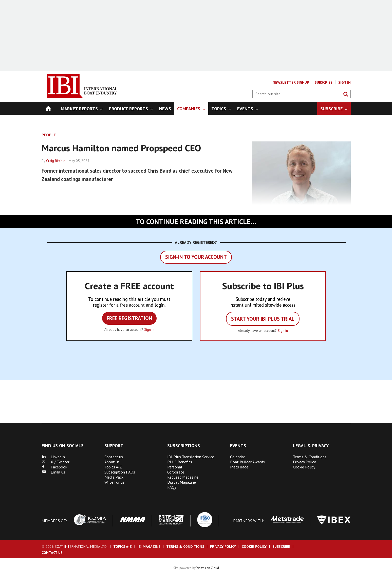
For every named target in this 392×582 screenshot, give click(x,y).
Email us (53, 472)
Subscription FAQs (120, 472)
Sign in (149, 330)
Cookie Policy (304, 467)
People (49, 135)
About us (112, 462)
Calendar (238, 457)
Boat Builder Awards (247, 462)
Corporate (176, 472)
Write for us (114, 482)
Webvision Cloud (208, 568)
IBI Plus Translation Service (191, 457)
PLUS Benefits (180, 462)
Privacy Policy (304, 462)
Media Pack (114, 477)
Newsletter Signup (291, 82)
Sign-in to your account (196, 257)
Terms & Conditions (310, 457)
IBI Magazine (149, 547)
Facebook (54, 467)
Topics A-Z (113, 467)
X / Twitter (55, 462)
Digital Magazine (182, 482)
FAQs (172, 487)
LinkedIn (53, 457)
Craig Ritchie (56, 161)
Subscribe (324, 82)
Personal (175, 467)
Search (346, 94)
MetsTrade (239, 467)
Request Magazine (183, 477)
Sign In (344, 82)
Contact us (114, 457)
